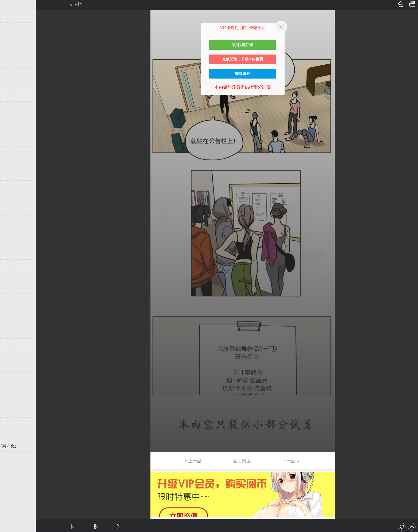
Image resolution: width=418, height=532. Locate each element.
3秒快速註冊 (243, 45)
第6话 (10, 62)
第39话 (11, 434)
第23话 (11, 254)
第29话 (11, 322)
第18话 (11, 197)
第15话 (11, 164)
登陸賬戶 (243, 74)
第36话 (11, 401)
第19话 (11, 209)
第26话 (11, 288)
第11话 (11, 118)
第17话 (11, 186)
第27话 (11, 299)
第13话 (11, 141)
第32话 (11, 355)
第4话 (10, 39)
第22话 (11, 243)
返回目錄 (16, 462)
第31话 (11, 344)
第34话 (11, 378)
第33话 (11, 367)
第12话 (11, 130)
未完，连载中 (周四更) (26, 446)
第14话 (11, 152)
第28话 (11, 310)
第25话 (11, 276)
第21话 (11, 231)
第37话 (11, 412)
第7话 (10, 73)
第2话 (10, 17)
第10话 (11, 107)
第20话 (11, 220)
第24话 (11, 265)
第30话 (11, 333)
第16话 (11, 175)
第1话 (10, 6)
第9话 (10, 96)
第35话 (11, 389)
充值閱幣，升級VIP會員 (243, 59)
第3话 (10, 28)
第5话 (10, 51)
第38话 (11, 423)
